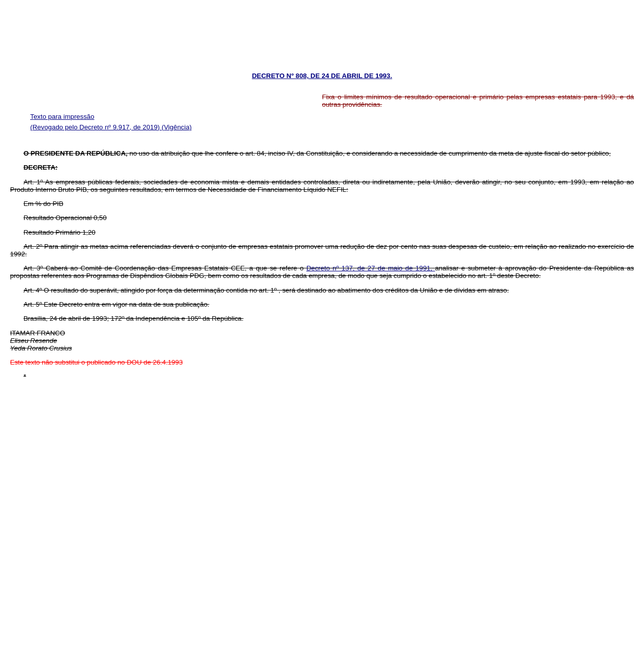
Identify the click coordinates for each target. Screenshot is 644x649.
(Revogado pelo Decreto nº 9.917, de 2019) (96, 127)
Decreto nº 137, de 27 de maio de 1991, (371, 268)
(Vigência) (177, 127)
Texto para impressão (62, 117)
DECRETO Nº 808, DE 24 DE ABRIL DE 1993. (322, 76)
